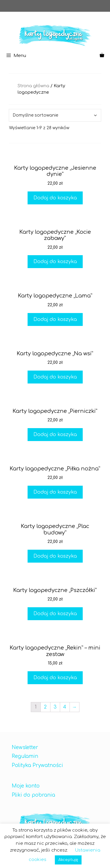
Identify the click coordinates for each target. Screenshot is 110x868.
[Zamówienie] (55, 115)
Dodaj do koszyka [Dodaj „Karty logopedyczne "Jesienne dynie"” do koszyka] (55, 198)
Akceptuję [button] (68, 860)
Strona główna (33, 86)
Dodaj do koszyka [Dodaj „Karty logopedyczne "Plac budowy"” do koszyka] (55, 556)
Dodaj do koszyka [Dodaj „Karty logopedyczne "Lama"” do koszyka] (55, 319)
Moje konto (26, 786)
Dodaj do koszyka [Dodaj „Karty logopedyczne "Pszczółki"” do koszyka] (55, 614)
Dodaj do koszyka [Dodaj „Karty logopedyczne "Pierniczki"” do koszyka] (55, 435)
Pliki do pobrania (33, 795)
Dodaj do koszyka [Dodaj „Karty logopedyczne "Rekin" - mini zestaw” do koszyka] (55, 678)
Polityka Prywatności (37, 765)
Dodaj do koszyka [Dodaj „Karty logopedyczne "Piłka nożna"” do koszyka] (55, 492)
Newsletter (25, 747)
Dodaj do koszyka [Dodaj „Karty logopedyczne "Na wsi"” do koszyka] (55, 377)
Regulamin (25, 756)
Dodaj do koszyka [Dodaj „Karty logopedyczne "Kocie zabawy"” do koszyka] (55, 262)
